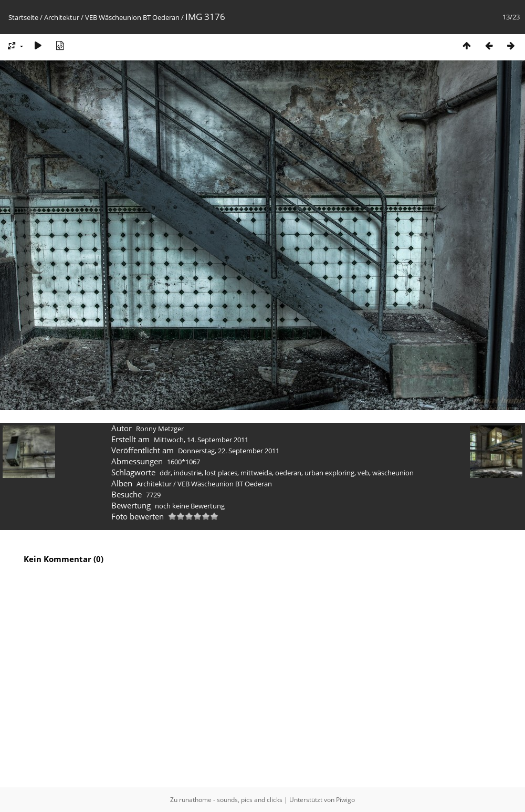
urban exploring (329, 473)
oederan (288, 473)
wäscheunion (393, 473)
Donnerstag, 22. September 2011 (229, 451)
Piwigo (345, 800)
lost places (221, 473)
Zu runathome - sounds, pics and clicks (226, 800)
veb (363, 473)
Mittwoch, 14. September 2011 (201, 440)
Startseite (23, 17)
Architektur (62, 17)
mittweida (256, 473)
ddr (165, 473)
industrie (188, 473)
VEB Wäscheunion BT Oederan (132, 17)
